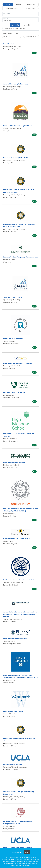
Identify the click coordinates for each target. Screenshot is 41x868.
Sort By (5, 36)
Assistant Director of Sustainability (16, 639)
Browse (19, 4)
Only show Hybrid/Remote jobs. (15, 28)
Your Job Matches (12, 8)
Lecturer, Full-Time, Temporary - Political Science (20, 257)
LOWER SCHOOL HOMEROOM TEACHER (16, 539)
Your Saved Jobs (30, 8)
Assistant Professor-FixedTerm (14, 462)
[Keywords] (20, 14)
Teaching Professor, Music (12, 297)
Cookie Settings (17, 852)
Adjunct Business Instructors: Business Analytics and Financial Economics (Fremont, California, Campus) (20, 614)
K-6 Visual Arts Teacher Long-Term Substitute (19, 580)
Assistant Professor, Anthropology (16, 84)
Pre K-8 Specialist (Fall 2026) (13, 338)
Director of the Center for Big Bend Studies (18, 126)
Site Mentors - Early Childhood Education (18, 363)
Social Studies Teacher (11, 44)
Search (8, 4)
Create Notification (31, 36)
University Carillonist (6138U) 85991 (16, 158)
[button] (26, 25)
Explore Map (31, 4)
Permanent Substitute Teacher (14, 392)
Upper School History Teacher (14, 711)
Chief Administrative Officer (13, 764)
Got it (27, 852)
